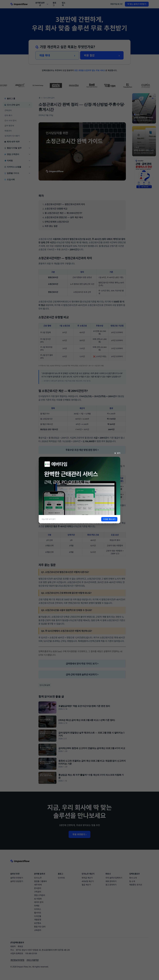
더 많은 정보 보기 (109, 519)
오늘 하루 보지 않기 (49, 519)
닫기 (117, 453)
